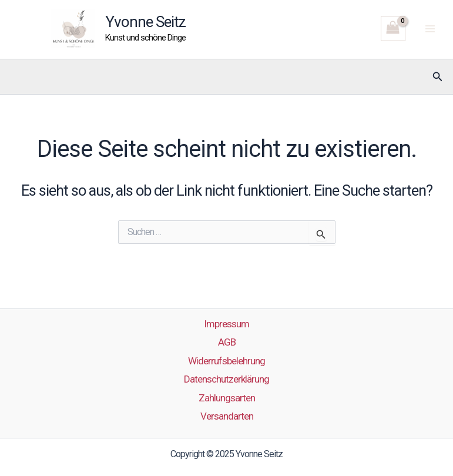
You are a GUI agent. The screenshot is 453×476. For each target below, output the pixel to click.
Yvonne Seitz (145, 22)
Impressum (226, 324)
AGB (227, 342)
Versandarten (227, 416)
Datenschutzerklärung (226, 379)
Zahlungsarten (227, 398)
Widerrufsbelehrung (226, 361)
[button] (438, 77)
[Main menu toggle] (430, 29)
